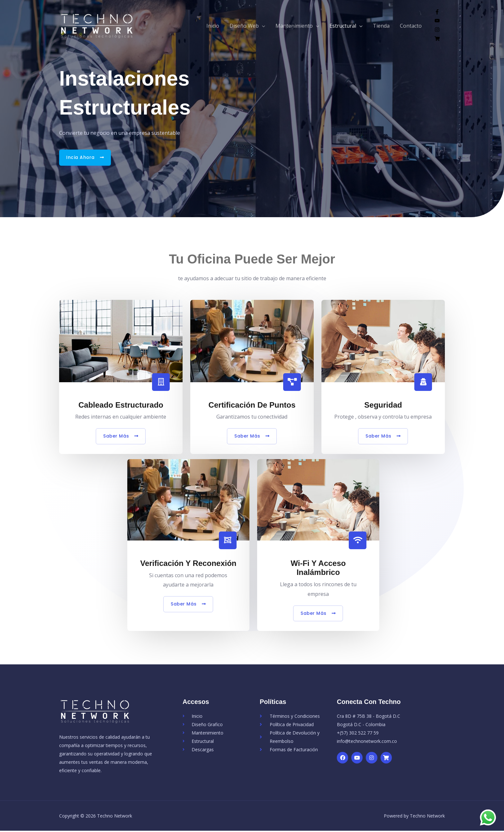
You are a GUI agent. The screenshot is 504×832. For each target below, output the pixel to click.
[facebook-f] (437, 13)
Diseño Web (244, 26)
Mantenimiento (294, 26)
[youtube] (437, 21)
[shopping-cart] (437, 39)
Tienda (381, 26)
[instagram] (437, 30)
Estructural (343, 26)
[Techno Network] (103, 25)
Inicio (213, 26)
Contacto (411, 26)
